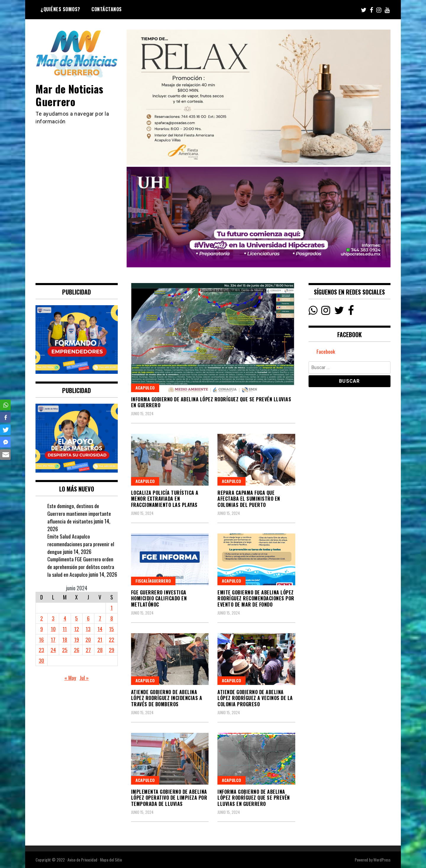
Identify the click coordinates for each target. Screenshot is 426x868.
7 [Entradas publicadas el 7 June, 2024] (100, 618)
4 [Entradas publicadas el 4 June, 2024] (65, 618)
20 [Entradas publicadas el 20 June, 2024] (88, 639)
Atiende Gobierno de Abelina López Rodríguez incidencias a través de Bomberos (167, 698)
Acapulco (145, 388)
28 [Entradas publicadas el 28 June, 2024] (100, 650)
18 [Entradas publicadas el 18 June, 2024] (65, 639)
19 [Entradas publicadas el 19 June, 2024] (77, 639)
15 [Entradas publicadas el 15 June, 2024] (112, 629)
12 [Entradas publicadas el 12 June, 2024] (77, 629)
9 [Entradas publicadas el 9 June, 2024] (42, 629)
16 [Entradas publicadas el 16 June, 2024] (41, 639)
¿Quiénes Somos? (60, 9)
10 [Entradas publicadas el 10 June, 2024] (53, 629)
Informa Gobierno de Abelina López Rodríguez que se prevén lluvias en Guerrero (211, 402)
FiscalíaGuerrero (153, 581)
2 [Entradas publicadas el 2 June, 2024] (42, 618)
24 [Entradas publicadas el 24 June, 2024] (53, 650)
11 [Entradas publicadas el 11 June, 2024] (65, 629)
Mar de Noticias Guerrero (70, 95)
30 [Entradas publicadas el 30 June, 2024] (41, 660)
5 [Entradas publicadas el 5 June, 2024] (76, 618)
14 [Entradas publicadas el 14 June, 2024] (100, 629)
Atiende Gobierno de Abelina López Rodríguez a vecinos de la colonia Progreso (255, 698)
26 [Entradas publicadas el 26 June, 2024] (77, 650)
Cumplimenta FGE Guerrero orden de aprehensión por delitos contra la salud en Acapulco (81, 566)
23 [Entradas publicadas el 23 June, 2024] (41, 650)
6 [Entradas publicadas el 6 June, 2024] (88, 618)
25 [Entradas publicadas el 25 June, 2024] (65, 650)
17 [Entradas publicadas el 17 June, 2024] (53, 639)
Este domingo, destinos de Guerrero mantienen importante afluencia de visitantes (79, 513)
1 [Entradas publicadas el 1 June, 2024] (112, 607)
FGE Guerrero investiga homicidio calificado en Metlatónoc (159, 599)
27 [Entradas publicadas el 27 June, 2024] (88, 650)
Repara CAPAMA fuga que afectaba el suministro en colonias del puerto (249, 499)
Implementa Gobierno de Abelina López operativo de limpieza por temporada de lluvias (169, 798)
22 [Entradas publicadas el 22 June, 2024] (112, 639)
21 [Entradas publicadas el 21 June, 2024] (100, 639)
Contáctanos (107, 9)
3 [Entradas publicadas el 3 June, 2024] (53, 618)
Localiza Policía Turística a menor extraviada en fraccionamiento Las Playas (165, 499)
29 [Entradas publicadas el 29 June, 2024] (112, 650)
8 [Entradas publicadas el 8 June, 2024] (112, 618)
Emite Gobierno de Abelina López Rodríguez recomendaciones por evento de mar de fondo (256, 599)
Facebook (326, 352)
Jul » (84, 678)
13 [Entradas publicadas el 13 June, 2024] (88, 629)
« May (70, 678)
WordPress (382, 860)
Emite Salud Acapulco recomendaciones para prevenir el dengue (81, 544)
